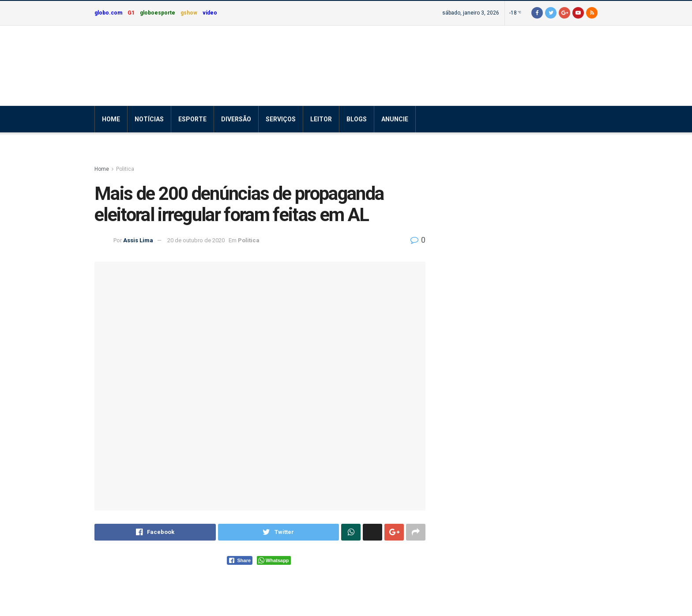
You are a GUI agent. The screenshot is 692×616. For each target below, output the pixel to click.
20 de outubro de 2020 (196, 240)
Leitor (321, 119)
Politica (125, 169)
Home (111, 119)
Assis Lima (138, 240)
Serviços (281, 119)
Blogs (357, 119)
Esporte (192, 119)
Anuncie (395, 119)
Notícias (149, 119)
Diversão (236, 119)
